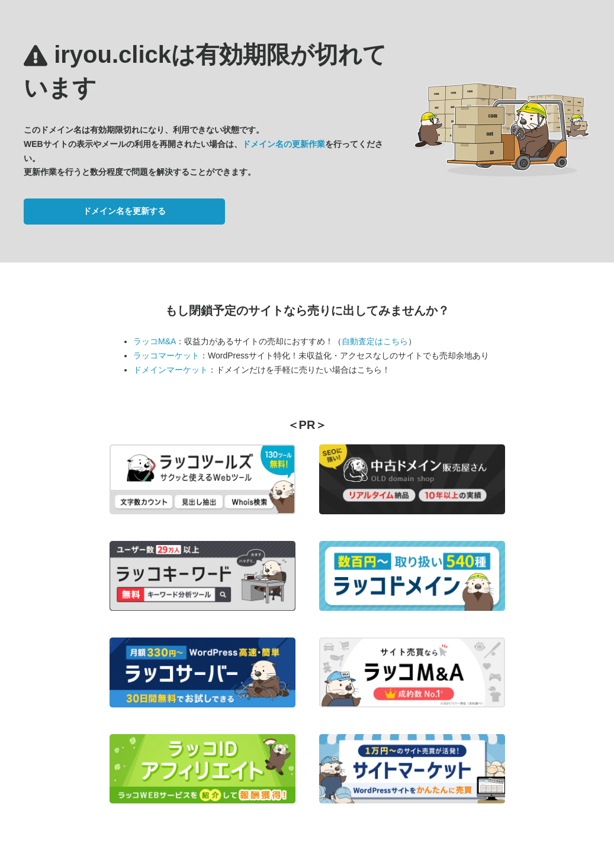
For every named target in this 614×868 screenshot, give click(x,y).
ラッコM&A (155, 341)
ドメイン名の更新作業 (284, 144)
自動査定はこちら (375, 341)
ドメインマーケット (171, 370)
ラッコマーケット (166, 355)
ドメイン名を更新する (124, 211)
